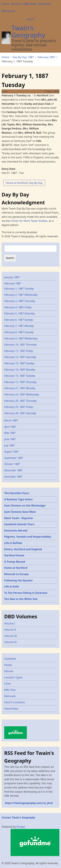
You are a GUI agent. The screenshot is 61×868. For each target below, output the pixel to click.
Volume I (10, 623)
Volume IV (10, 642)
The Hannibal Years (17, 493)
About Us (16, 4)
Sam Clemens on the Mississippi (25, 505)
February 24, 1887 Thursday (20, 401)
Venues (9, 671)
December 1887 (13, 477)
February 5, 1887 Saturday (20, 313)
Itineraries (45, 4)
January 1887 (12, 277)
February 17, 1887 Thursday (20, 382)
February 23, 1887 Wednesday (22, 394)
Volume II (10, 630)
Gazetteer (10, 659)
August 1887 (11, 452)
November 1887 (13, 470)
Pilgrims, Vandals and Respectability (28, 537)
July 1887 (10, 445)
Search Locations (15, 702)
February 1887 (46, 57)
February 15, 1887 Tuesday (20, 376)
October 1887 (12, 464)
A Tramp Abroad (15, 562)
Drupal (21, 827)
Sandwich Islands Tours (19, 524)
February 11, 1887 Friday (19, 351)
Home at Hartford (16, 568)
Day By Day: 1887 (23, 57)
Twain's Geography (28, 31)
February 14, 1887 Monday (20, 370)
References (8, 11)
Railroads (10, 696)
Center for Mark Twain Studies (29, 221)
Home (5, 4)
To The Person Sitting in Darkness (26, 593)
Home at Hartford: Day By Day (24, 183)
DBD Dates (30, 4)
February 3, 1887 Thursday (20, 301)
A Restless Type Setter (19, 499)
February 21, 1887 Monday (20, 388)
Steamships (11, 709)
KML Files (10, 690)
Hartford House (14, 555)
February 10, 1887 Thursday (20, 345)
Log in (30, 19)
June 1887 (10, 439)
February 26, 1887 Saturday (20, 413)
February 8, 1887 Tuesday (19, 332)
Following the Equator (18, 580)
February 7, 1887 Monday (19, 326)
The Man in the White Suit (21, 599)
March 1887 (11, 420)
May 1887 (10, 433)
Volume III (10, 636)
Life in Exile (12, 587)
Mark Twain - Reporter (19, 518)
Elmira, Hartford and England (23, 549)
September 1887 (14, 458)
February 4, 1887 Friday (18, 307)
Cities (8, 684)
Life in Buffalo (13, 543)
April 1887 (10, 427)
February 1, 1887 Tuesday (19, 289)
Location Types (13, 677)
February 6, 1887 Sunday (19, 320)
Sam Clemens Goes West (20, 512)
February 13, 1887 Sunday (19, 363)
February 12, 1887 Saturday (20, 357)
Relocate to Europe (16, 574)
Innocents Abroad (16, 531)
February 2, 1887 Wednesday (21, 295)
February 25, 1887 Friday (19, 407)
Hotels (8, 665)
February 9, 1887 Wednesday (21, 338)
